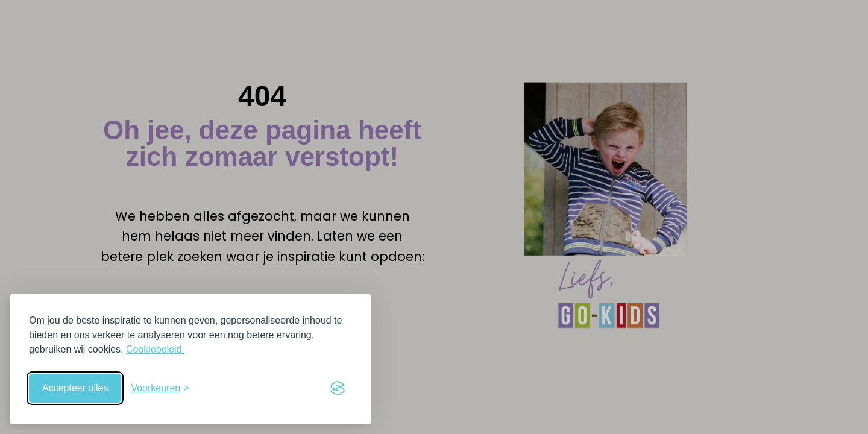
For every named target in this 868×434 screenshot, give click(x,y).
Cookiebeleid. (155, 349)
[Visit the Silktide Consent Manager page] (338, 388)
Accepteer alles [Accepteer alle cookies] (75, 388)
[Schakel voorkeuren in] (160, 388)
